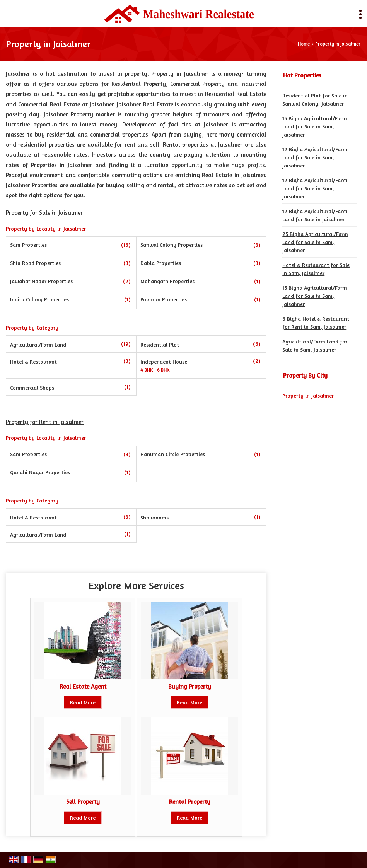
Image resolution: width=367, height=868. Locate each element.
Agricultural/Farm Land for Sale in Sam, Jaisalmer (315, 345)
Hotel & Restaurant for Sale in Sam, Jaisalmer (316, 269)
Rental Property (190, 802)
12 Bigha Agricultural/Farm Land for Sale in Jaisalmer (315, 215)
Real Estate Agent (83, 686)
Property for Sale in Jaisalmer (44, 213)
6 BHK (163, 370)
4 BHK (147, 370)
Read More (83, 702)
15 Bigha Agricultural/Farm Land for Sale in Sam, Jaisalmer (315, 126)
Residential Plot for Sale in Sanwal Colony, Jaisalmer (315, 99)
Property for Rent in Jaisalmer (45, 422)
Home (304, 44)
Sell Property (83, 802)
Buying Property (190, 686)
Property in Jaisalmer (308, 396)
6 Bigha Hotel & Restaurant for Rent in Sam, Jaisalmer (316, 323)
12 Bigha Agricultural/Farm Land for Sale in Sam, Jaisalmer (315, 157)
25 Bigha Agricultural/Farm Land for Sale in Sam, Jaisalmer (315, 242)
